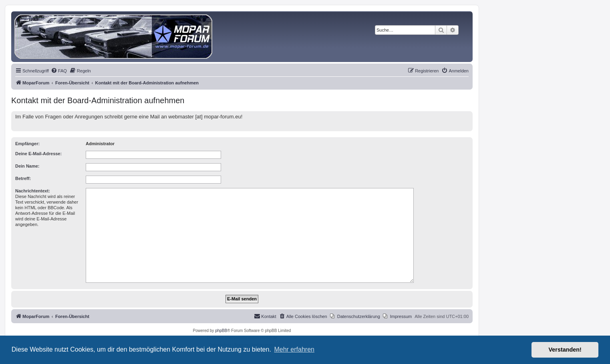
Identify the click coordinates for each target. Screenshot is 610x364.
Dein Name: (27, 166)
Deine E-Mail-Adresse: (38, 154)
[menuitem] (59, 71)
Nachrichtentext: (33, 191)
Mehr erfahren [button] (294, 349)
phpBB (221, 331)
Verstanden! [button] (565, 350)
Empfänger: (27, 144)
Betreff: (23, 178)
